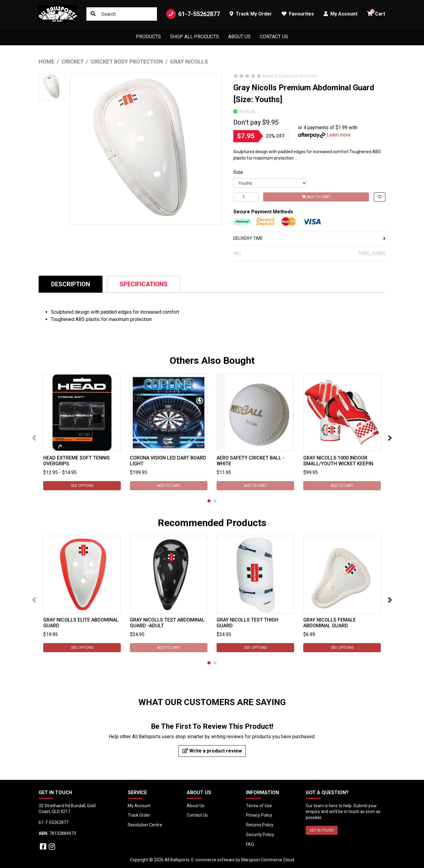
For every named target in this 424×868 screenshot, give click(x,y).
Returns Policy (260, 825)
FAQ (250, 844)
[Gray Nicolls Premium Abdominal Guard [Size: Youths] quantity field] (246, 197)
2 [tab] (215, 501)
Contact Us (274, 37)
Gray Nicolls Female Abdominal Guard (330, 623)
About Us (239, 37)
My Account (139, 806)
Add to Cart (316, 197)
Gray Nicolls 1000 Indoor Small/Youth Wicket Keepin (338, 461)
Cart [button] (376, 13)
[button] (380, 197)
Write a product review (212, 751)
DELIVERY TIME (309, 238)
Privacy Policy (259, 815)
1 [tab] (209, 501)
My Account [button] (341, 14)
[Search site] (93, 14)
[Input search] (122, 14)
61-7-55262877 (193, 14)
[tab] (71, 284)
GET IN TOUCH (322, 830)
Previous (34, 438)
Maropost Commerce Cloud (268, 860)
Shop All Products (195, 37)
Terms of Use (259, 806)
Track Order (139, 815)
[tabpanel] (82, 432)
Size (238, 172)
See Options (82, 486)
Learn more (339, 135)
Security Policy (260, 835)
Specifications (144, 284)
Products (148, 37)
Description (71, 284)
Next (390, 438)
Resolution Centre (145, 825)
